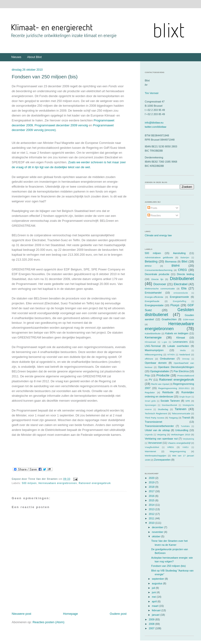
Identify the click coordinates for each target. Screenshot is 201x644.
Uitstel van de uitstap (157, 430)
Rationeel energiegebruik (95, 483)
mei (154, 597)
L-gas (164, 342)
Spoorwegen (151, 405)
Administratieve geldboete (159, 257)
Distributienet (182, 279)
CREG (182, 270)
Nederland (185, 355)
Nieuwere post (21, 614)
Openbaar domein (156, 363)
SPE (188, 401)
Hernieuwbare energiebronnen (58, 483)
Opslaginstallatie (160, 371)
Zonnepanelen (162, 460)
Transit (186, 418)
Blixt (184, 261)
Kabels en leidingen (177, 333)
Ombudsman (167, 359)
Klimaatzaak (150, 342)
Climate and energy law (158, 235)
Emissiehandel (153, 293)
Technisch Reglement (156, 413)
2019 (152, 482)
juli (154, 588)
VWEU (186, 447)
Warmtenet (150, 451)
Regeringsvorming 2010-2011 (174, 388)
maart (155, 606)
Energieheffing (180, 301)
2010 (152, 523)
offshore (149, 359)
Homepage (71, 614)
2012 (152, 514)
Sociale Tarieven (170, 401)
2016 (152, 496)
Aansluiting (179, 253)
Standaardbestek (169, 405)
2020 (152, 478)
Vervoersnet (155, 443)
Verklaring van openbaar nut (161, 439)
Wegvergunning (178, 451)
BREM (148, 266)
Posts (152, 208)
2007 (152, 628)
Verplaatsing (188, 439)
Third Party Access (155, 418)
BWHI (175, 266)
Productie (163, 375)
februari (156, 610)
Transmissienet (153, 422)
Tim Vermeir (152, 93)
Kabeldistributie (153, 333)
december (158, 527)
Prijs (147, 375)
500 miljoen (29, 483)
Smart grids (150, 401)
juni (154, 592)
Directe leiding (185, 274)
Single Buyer (185, 397)
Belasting (151, 261)
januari (156, 615)
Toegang (173, 418)
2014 (152, 505)
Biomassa (171, 262)
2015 (152, 500)
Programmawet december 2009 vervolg (61, 125)
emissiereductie (181, 293)
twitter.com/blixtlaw (156, 127)
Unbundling (182, 430)
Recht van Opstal (160, 384)
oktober (156, 536)
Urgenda (149, 435)
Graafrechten (169, 319)
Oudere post (118, 614)
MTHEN (171, 355)
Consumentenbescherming (159, 270)
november (158, 532)
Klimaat (181, 338)
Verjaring (162, 435)
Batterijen (185, 258)
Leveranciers (180, 342)
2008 (152, 624)
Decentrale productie (157, 274)
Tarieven (181, 409)
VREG (171, 447)
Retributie (168, 392)
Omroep (186, 359)
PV (151, 380)
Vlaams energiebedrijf (179, 443)
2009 (152, 619)
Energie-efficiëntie (154, 297)
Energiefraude (152, 301)
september (158, 579)
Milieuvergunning (154, 355)
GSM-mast (188, 319)
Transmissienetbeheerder (159, 426)
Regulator (150, 392)
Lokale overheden (178, 346)
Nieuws (16, 57)
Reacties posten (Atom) (48, 622)
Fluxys (175, 305)
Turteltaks (185, 426)
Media (183, 350)
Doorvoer (160, 284)
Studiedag (163, 409)
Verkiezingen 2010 (181, 435)
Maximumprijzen (154, 350)
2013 (152, 509)
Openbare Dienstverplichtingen (176, 367)
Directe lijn (157, 279)
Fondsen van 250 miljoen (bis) (45, 77)
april (155, 601)
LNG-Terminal (153, 346)
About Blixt (34, 57)
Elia (184, 288)
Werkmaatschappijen (156, 456)
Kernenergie (153, 337)
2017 (152, 491)
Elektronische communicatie (160, 289)
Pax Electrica (181, 371)
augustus (157, 583)
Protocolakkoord (186, 376)
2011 (152, 518)
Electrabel (181, 284)
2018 (152, 487)
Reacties (154, 215)
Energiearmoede (179, 297)
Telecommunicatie (181, 413)
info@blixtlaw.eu (154, 123)
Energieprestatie (154, 305)
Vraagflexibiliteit (152, 447)
